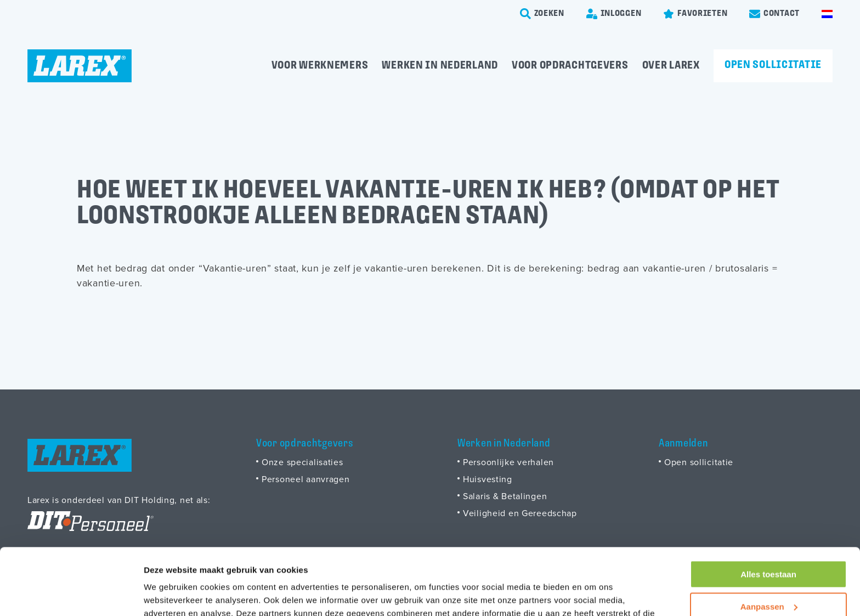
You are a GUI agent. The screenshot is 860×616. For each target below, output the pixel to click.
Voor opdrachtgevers (570, 66)
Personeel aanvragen (306, 479)
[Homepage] (80, 66)
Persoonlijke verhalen (508, 462)
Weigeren (768, 576)
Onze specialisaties (302, 462)
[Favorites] (695, 14)
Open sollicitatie (773, 65)
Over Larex (671, 66)
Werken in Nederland (440, 66)
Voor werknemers (320, 66)
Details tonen (170, 594)
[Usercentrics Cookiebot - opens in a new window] (71, 595)
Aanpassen (769, 544)
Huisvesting (488, 479)
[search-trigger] (542, 14)
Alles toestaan (768, 512)
